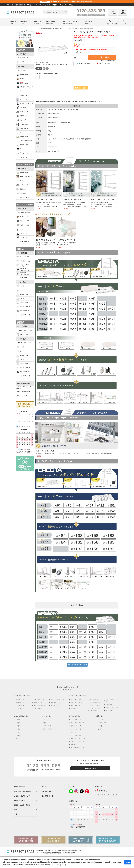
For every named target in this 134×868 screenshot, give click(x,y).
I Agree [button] (127, 862)
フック (20, 133)
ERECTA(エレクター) (48, 28)
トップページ (39, 28)
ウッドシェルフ (22, 79)
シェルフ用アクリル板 (24, 141)
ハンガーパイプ (22, 128)
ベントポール (22, 95)
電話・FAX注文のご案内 (23, 392)
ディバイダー (22, 120)
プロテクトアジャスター (25, 104)
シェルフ (20, 286)
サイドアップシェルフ (24, 177)
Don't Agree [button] (117, 862)
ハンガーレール (22, 112)
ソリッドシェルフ (23, 221)
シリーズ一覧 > (24, 157)
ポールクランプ (22, 153)
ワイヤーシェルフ (23, 75)
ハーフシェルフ (22, 124)
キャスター (21, 108)
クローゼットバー (23, 233)
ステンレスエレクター (24, 261)
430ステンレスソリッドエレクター (23, 269)
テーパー (20, 149)
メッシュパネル (22, 303)
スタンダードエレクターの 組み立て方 (24, 388)
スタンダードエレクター (25, 334)
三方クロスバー (22, 116)
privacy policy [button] (61, 865)
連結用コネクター (23, 145)
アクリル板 (21, 193)
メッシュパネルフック (24, 307)
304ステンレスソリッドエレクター (23, 274)
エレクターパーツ (59, 28)
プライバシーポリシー (23, 396)
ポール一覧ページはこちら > (77, 665)
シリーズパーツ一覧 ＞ (26, 315)
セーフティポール (23, 99)
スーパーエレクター (23, 257)
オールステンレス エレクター (23, 265)
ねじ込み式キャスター (24, 311)
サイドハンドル (22, 137)
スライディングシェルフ (25, 87)
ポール (20, 91)
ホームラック (22, 62)
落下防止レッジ (22, 294)
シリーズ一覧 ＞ (26, 278)
